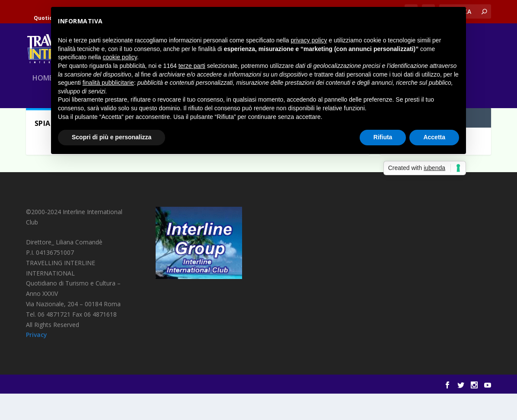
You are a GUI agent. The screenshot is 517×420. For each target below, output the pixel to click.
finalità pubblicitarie (108, 83)
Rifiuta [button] (383, 137)
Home (43, 88)
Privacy (37, 361)
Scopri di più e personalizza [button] (112, 137)
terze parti (192, 66)
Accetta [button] (434, 137)
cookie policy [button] (120, 57)
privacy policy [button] (309, 40)
